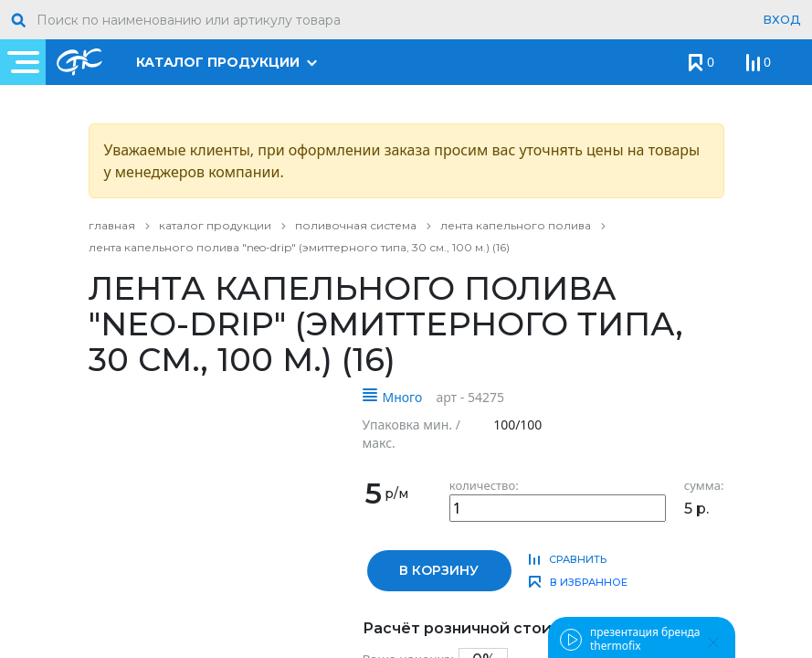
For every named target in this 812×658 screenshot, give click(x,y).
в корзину (439, 570)
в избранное (589, 582)
